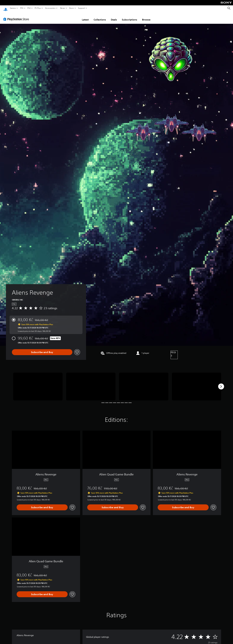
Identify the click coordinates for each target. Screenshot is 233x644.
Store (71, 8)
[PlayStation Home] (5, 8)
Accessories (50, 8)
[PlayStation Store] (17, 16)
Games (13, 8)
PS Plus (38, 8)
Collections (100, 17)
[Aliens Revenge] (38, 384)
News (62, 8)
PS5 (22, 8)
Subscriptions (130, 17)
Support (82, 8)
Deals (114, 17)
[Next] (221, 384)
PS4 (29, 8)
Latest (85, 17)
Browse (146, 17)
